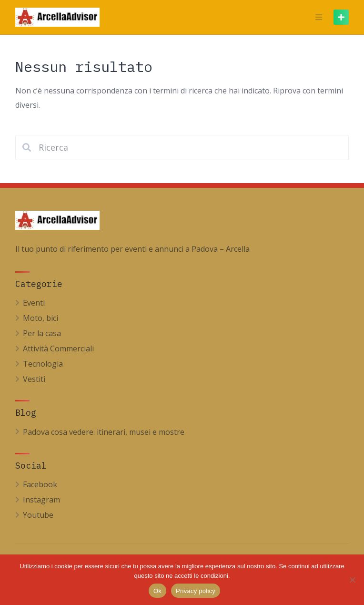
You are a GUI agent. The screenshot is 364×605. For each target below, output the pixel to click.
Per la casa (42, 333)
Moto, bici (40, 318)
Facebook (40, 484)
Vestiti (34, 379)
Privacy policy (196, 591)
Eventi (34, 303)
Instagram (41, 500)
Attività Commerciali (58, 349)
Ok (157, 591)
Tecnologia (43, 364)
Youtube (38, 515)
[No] (352, 580)
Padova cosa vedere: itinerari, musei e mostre (104, 432)
